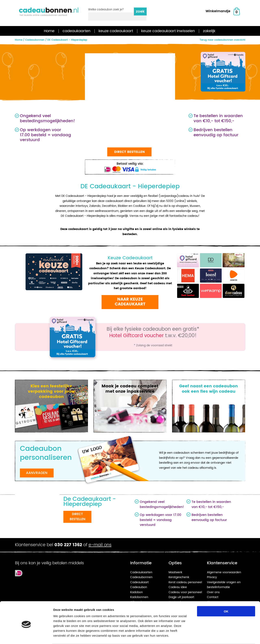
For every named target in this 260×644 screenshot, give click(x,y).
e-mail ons (100, 545)
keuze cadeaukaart (116, 31)
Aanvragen (37, 473)
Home (49, 31)
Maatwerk (175, 572)
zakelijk (209, 31)
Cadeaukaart (139, 582)
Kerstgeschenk (179, 577)
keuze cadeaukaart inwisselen (168, 31)
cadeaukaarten (76, 31)
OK (226, 595)
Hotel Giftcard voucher (136, 336)
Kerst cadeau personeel (185, 582)
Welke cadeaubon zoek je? (106, 10)
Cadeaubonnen (141, 577)
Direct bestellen (129, 152)
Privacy (212, 577)
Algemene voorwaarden (224, 572)
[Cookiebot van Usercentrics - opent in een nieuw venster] (26, 636)
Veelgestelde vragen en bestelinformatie (224, 585)
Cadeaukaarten (141, 572)
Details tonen (219, 636)
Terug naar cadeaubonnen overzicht (223, 40)
